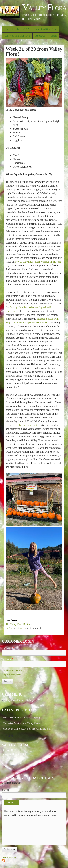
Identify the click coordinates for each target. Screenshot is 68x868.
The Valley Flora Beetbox (19, 624)
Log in (9, 628)
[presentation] (19, 830)
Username (8, 648)
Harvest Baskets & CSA (17, 29)
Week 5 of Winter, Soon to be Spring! (22, 718)
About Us (40, 36)
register (20, 628)
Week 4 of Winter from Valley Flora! (22, 723)
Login (54, 36)
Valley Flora (44, 7)
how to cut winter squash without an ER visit (38, 262)
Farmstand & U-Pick (45, 29)
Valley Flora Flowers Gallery (19, 700)
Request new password (13, 674)
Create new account (12, 670)
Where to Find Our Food (17, 36)
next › (20, 736)
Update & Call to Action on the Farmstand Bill (27, 729)
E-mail (6, 790)
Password (8, 659)
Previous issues (10, 858)
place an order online (28, 425)
